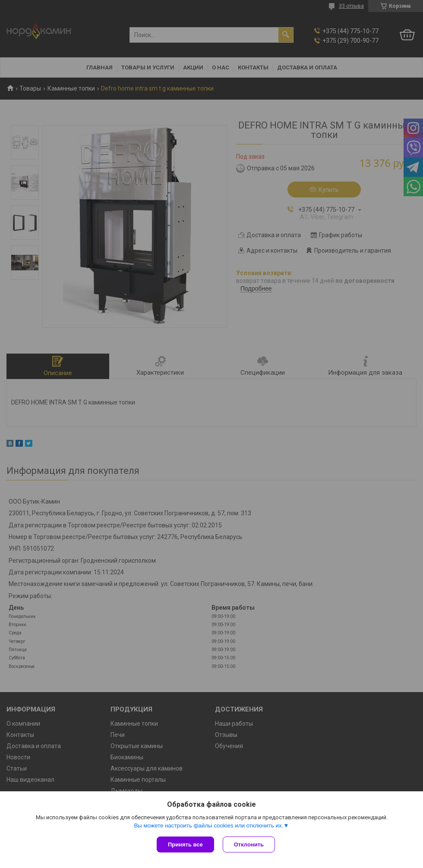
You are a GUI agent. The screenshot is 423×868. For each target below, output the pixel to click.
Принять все (185, 844)
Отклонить (249, 844)
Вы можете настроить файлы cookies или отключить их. (208, 826)
